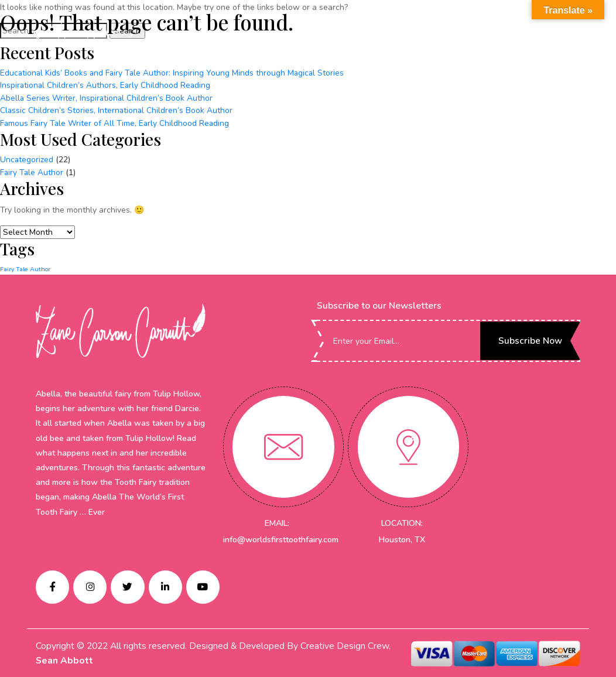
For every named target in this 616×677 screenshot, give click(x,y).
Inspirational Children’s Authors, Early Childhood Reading (106, 85)
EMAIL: (277, 521)
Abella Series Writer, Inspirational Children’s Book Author (107, 98)
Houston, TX (402, 537)
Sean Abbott (64, 660)
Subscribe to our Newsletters (379, 303)
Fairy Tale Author (32, 170)
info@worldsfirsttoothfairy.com (280, 537)
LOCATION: (402, 521)
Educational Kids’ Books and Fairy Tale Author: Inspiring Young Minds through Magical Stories (174, 73)
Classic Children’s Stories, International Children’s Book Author (117, 110)
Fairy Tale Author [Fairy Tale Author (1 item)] (25, 267)
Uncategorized (27, 158)
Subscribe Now (529, 338)
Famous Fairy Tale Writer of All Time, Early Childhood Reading (116, 122)
